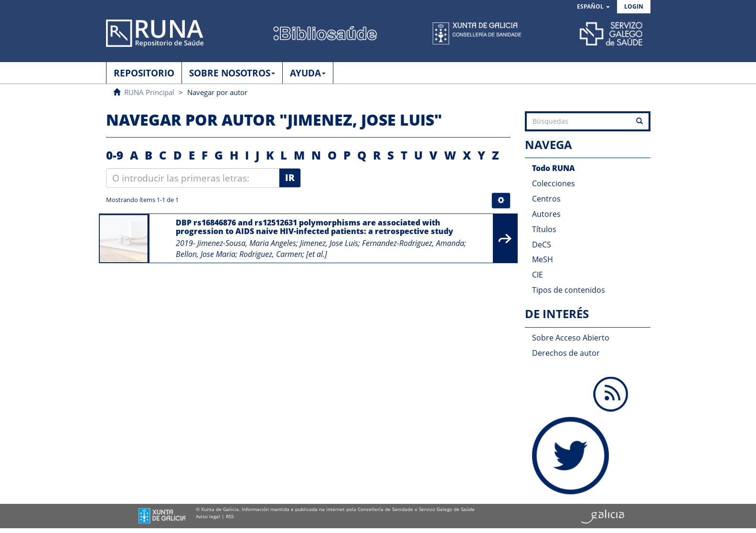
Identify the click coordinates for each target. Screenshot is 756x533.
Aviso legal (208, 516)
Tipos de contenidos (569, 290)
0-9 (115, 155)
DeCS (542, 245)
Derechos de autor (566, 353)
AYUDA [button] (308, 73)
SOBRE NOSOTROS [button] (232, 73)
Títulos (544, 229)
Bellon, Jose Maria (206, 254)
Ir (290, 178)
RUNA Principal (149, 92)
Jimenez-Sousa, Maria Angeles (247, 243)
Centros (546, 199)
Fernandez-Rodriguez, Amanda (413, 243)
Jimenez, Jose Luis (329, 243)
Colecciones (554, 183)
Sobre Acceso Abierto (571, 338)
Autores (546, 214)
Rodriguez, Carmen (271, 254)
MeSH (543, 259)
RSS (230, 516)
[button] (593, 7)
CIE (538, 275)
